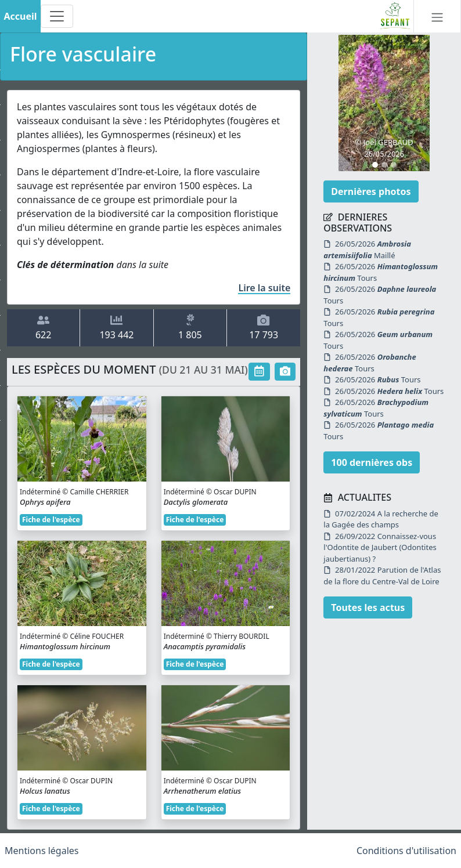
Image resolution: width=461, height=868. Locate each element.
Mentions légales (42, 851)
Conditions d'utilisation (406, 851)
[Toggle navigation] (57, 16)
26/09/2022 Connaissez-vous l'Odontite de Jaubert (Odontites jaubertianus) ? (380, 547)
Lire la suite (264, 288)
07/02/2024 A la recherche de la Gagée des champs (381, 519)
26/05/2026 (367, 249)
